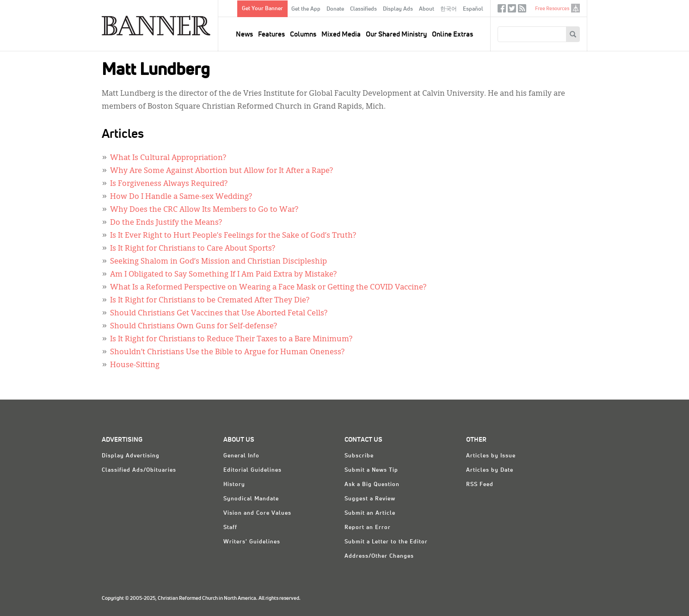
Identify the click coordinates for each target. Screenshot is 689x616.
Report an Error (368, 528)
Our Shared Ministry (396, 34)
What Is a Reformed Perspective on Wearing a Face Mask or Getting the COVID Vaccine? (268, 288)
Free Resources (552, 9)
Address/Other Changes (379, 556)
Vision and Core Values (257, 513)
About (427, 9)
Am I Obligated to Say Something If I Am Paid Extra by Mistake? (223, 275)
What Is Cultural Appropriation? (168, 158)
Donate (335, 9)
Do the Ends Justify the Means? (166, 223)
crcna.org (575, 8)
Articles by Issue (491, 456)
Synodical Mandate (251, 499)
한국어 (449, 9)
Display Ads (398, 9)
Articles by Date (490, 470)
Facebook (502, 10)
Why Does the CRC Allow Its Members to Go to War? (204, 210)
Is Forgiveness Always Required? (169, 184)
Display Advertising (131, 456)
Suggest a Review (370, 499)
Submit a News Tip (371, 470)
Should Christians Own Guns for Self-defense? (194, 326)
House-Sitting (135, 365)
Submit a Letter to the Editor (386, 542)
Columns (303, 34)
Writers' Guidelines (252, 542)
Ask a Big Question (372, 485)
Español (473, 9)
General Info (241, 456)
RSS (522, 10)
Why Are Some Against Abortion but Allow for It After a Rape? (221, 171)
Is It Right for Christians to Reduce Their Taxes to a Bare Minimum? (231, 339)
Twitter (512, 10)
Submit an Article (370, 513)
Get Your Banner (262, 9)
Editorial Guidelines (252, 470)
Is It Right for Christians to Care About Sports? (193, 249)
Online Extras (452, 34)
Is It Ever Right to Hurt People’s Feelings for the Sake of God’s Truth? (233, 236)
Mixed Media (341, 34)
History (234, 485)
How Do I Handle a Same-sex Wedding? (181, 197)
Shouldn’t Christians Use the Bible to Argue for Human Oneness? (227, 352)
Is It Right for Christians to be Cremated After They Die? (210, 301)
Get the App (306, 9)
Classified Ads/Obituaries (139, 470)
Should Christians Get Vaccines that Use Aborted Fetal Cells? (219, 314)
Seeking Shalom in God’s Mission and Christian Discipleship (218, 262)
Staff (230, 528)
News (244, 34)
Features (271, 34)
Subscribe (359, 456)
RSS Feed (480, 485)
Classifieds (363, 9)
